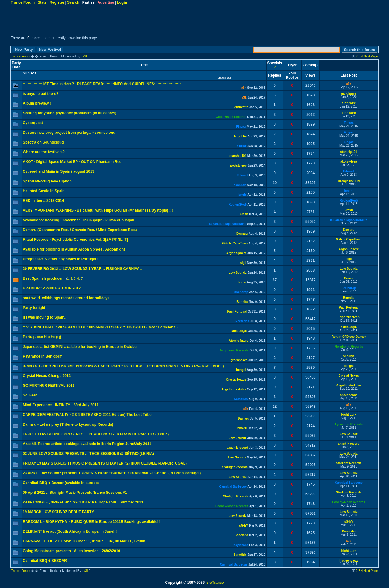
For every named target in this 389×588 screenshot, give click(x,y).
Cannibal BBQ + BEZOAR (45, 561)
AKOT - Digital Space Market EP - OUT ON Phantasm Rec (72, 162)
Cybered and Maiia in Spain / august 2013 (59, 171)
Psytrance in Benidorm (43, 356)
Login (122, 2)
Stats (42, 2)
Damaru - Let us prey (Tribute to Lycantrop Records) (68, 424)
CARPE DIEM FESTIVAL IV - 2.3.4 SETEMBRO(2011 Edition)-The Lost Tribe (87, 415)
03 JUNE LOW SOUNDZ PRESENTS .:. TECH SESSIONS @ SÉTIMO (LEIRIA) (88, 454)
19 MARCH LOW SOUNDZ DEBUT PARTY (58, 512)
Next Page (371, 56)
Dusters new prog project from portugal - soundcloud (69, 133)
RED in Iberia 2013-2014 (43, 201)
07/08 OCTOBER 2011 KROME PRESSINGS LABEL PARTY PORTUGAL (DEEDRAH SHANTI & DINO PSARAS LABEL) (123, 366)
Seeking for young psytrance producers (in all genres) (70, 113)
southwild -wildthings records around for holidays (66, 298)
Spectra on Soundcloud (43, 142)
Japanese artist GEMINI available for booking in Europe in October (80, 347)
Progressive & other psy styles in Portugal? (61, 259)
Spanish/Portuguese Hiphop (47, 181)
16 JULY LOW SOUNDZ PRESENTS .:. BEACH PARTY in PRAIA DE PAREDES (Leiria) (96, 434)
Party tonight (34, 308)
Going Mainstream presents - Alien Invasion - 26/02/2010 (71, 551)
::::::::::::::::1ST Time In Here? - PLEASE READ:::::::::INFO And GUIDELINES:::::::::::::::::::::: (102, 84)
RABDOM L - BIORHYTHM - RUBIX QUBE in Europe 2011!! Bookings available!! (91, 522)
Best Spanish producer (43, 278)
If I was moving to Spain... (45, 317)
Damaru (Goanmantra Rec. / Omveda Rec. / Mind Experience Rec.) (80, 230)
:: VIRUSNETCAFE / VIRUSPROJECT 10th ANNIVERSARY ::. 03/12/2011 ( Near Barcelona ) (100, 327)
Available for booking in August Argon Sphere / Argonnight (74, 249)
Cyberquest (33, 123)
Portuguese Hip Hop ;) (42, 337)
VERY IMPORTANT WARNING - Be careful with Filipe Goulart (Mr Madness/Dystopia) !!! (98, 210)
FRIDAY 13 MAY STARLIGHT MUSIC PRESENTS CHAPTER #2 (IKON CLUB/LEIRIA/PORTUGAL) (105, 463)
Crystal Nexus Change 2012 (47, 376)
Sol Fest (30, 395)
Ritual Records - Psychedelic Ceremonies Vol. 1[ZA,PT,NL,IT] (75, 240)
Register (57, 2)
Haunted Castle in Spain (44, 191)
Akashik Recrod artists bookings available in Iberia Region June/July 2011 (87, 444)
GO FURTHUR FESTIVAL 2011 (49, 386)
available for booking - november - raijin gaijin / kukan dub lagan (79, 220)
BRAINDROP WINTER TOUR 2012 (52, 288)
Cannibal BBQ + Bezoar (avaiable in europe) (61, 483)
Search (73, 2)
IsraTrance (215, 583)
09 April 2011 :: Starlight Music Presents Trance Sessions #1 (75, 493)
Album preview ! (37, 103)
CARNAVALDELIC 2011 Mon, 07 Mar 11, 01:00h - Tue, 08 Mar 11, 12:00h (84, 541)
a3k (85, 56)
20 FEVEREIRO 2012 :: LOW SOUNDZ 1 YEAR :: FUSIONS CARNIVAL (82, 269)
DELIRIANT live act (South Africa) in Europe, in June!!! (70, 531)
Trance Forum (23, 2)
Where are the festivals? (44, 152)
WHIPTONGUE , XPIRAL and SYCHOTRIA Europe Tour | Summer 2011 (83, 502)
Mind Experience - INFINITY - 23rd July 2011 (61, 405)
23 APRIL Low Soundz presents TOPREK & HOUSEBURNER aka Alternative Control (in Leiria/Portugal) (112, 473)
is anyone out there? (41, 94)
